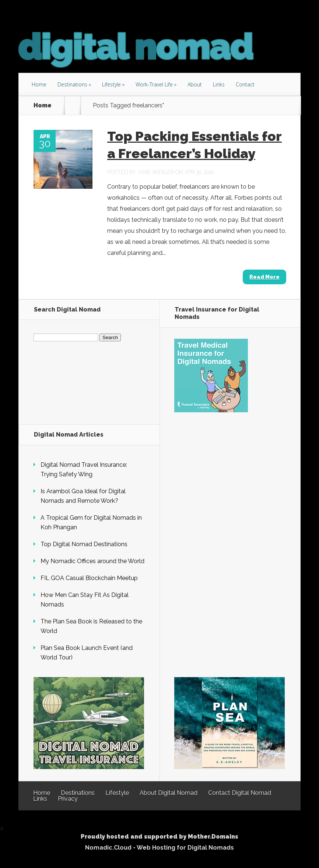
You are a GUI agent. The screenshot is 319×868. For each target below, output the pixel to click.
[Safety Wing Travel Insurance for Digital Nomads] (211, 410)
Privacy (68, 799)
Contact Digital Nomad (240, 793)
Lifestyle (111, 84)
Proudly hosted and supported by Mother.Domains (159, 837)
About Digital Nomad (169, 793)
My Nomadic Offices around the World (92, 561)
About (195, 84)
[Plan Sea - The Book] (229, 767)
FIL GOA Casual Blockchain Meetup (89, 578)
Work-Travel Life (154, 84)
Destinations (72, 84)
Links (219, 84)
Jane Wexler (156, 172)
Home (39, 84)
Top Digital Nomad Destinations (84, 544)
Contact (245, 84)
